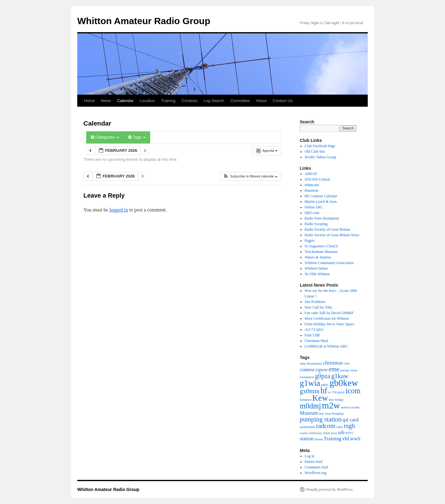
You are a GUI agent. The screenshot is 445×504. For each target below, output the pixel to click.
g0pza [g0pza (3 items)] (323, 376)
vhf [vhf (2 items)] (346, 439)
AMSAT (311, 174)
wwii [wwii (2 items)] (355, 439)
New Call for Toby (319, 307)
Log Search (214, 101)
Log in (310, 456)
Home (89, 101)
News (106, 101)
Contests (190, 101)
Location (147, 101)
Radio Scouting (316, 224)
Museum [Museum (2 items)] (309, 413)
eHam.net (312, 185)
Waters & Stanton (318, 257)
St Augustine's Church (321, 246)
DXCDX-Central (317, 179)
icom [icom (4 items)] (353, 391)
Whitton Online (316, 268)
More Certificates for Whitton (327, 318)
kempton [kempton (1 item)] (305, 400)
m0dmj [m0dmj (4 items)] (310, 406)
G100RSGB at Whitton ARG (326, 346)
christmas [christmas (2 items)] (333, 363)
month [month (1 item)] (355, 407)
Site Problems (315, 302)
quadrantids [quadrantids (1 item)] (307, 427)
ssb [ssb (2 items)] (341, 432)
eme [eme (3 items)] (334, 369)
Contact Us (282, 101)
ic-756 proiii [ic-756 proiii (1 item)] (336, 392)
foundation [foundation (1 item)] (307, 377)
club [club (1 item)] (347, 363)
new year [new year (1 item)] (325, 414)
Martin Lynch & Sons (321, 202)
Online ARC (314, 207)
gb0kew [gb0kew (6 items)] (344, 383)
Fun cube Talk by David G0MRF (329, 313)
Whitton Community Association (329, 263)
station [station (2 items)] (307, 439)
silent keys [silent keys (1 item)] (330, 433)
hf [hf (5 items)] (324, 391)
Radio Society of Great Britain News (332, 235)
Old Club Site (315, 152)
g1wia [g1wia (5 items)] (310, 383)
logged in (119, 210)
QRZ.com (312, 213)
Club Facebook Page (320, 146)
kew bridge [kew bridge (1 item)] (336, 400)
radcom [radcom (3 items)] (326, 426)
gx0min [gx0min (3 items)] (310, 391)
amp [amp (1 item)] (303, 363)
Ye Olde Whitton (317, 274)
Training (168, 101)
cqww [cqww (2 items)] (322, 370)
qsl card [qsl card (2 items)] (351, 420)
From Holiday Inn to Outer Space (330, 324)
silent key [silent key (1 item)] (316, 433)
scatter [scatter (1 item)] (304, 433)
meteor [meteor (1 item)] (345, 407)
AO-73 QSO (314, 330)
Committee (240, 101)
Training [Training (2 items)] (332, 439)
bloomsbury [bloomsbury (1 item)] (314, 363)
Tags (137, 137)
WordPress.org (316, 473)
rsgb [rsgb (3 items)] (350, 426)
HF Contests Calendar (321, 196)
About (261, 101)
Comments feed (316, 467)
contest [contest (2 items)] (307, 370)
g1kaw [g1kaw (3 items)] (340, 376)
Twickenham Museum (321, 252)
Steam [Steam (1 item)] (319, 439)
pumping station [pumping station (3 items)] (321, 419)
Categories (105, 137)
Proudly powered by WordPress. (330, 489)
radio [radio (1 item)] (340, 427)
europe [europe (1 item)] (345, 370)
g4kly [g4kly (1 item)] (325, 385)
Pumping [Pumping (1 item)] (338, 414)
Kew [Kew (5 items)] (320, 398)
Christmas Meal (316, 341)
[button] (250, 176)
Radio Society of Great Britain (327, 229)
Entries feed (314, 462)
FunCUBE (313, 335)
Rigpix (310, 241)
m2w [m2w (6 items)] (331, 405)
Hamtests (312, 190)
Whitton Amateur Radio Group (144, 21)
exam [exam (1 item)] (354, 370)
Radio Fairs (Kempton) (322, 218)
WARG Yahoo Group (320, 157)
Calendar (125, 101)
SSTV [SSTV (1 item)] (350, 433)
